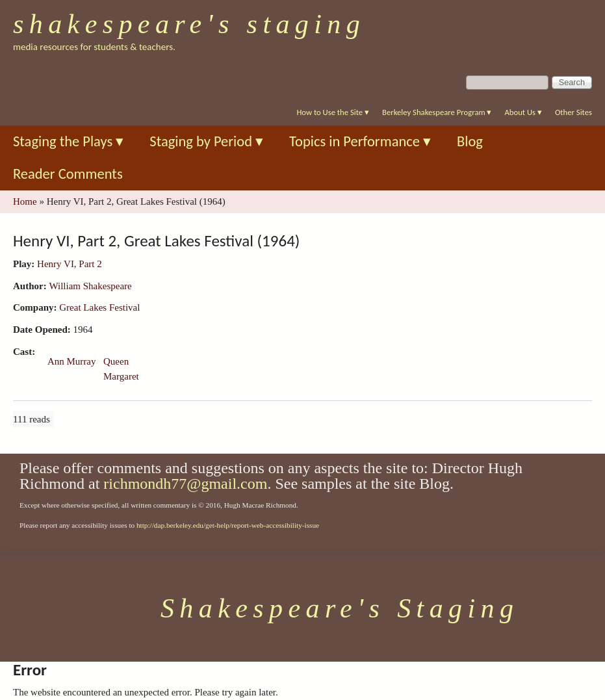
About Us (523, 112)
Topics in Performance (360, 141)
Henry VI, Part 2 (70, 264)
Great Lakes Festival (99, 307)
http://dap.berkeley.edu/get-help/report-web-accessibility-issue (228, 525)
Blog (470, 141)
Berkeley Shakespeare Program (437, 112)
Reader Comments (68, 174)
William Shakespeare (90, 286)
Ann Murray (72, 361)
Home (25, 201)
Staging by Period (206, 141)
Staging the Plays (68, 141)
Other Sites (573, 112)
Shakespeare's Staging (189, 24)
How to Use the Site (333, 112)
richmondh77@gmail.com (185, 484)
